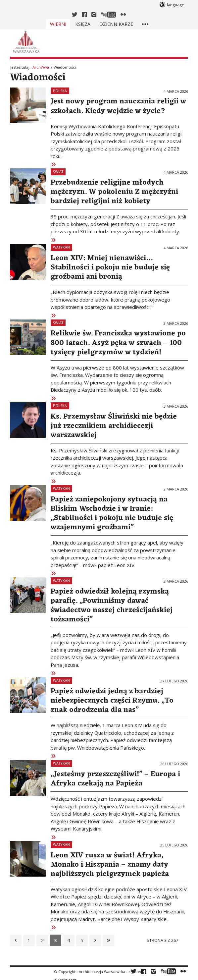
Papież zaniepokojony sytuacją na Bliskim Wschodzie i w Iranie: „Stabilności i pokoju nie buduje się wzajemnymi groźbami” (112, 513)
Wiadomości (38, 78)
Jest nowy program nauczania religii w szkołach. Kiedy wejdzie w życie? (118, 106)
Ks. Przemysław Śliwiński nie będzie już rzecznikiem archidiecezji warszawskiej (114, 426)
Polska (60, 91)
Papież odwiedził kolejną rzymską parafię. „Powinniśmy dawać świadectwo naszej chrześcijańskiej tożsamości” (112, 605)
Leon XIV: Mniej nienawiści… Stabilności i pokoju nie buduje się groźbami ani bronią (110, 267)
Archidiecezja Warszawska (102, 972)
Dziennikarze (116, 24)
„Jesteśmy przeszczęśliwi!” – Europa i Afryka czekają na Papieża (115, 779)
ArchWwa (41, 67)
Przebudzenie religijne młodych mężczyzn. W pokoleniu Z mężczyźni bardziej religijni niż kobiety (114, 192)
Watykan (61, 247)
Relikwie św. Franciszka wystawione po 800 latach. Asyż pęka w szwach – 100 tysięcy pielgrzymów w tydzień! (118, 343)
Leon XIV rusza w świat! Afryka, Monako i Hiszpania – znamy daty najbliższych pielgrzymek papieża (110, 865)
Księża (83, 24)
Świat (58, 172)
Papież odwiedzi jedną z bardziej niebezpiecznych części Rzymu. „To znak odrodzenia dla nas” (112, 701)
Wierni (58, 24)
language (175, 5)
